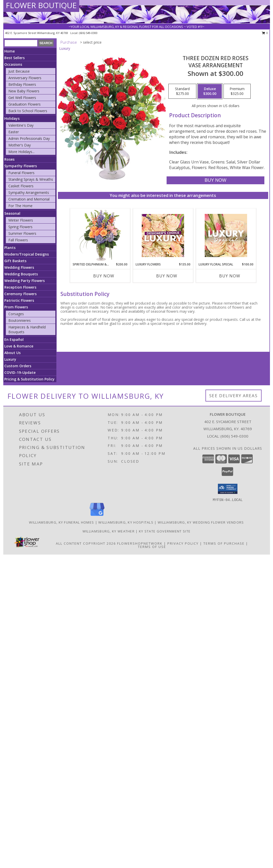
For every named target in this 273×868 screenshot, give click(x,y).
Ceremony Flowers (20, 294)
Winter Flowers (21, 220)
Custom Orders (18, 366)
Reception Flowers (20, 287)
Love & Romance (19, 346)
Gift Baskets (15, 261)
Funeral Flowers (21, 173)
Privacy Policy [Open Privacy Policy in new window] (183, 543)
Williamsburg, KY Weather (109, 531)
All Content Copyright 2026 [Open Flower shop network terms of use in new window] (86, 543)
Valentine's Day (21, 125)
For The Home (20, 206)
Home (10, 51)
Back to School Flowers (28, 111)
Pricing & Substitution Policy (29, 379)
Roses (9, 159)
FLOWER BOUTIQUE (41, 5)
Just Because (19, 71)
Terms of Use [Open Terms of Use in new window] (152, 547)
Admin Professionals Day (29, 138)
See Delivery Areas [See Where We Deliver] (234, 396)
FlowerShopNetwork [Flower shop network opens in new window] (140, 543)
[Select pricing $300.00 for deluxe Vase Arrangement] (210, 91)
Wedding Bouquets (21, 274)
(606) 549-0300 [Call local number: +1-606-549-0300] (88, 33)
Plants (10, 248)
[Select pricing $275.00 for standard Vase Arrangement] (182, 91)
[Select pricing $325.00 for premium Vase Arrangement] (237, 91)
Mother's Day (20, 145)
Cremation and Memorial (29, 199)
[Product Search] (21, 43)
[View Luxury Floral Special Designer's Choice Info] (226, 235)
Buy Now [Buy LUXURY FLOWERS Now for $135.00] (167, 276)
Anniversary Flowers (25, 78)
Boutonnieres (20, 320)
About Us (12, 353)
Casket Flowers (21, 186)
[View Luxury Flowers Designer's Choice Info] (163, 235)
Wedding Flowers (19, 267)
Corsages (16, 314)
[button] (228, 489)
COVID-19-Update (20, 372)
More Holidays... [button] (21, 152)
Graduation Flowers (25, 104)
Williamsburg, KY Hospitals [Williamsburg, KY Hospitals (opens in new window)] (126, 522)
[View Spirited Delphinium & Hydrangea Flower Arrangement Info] (100, 235)
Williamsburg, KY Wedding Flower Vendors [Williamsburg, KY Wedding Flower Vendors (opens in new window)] (201, 522)
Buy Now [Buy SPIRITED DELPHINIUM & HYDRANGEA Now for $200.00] (104, 276)
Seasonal (12, 213)
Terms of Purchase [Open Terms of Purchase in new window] (224, 543)
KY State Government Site (165, 531)
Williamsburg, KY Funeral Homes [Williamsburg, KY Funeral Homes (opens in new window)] (61, 522)
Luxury (10, 359)
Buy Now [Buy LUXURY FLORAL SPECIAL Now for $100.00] (230, 276)
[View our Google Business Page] (97, 516)
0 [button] (265, 33)
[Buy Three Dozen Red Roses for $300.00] (215, 180)
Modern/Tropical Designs (27, 254)
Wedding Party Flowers (25, 281)
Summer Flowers (22, 233)
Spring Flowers (20, 227)
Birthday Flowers (22, 84)
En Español (14, 339)
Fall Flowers (18, 240)
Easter (14, 132)
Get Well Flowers (22, 98)
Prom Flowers (16, 307)
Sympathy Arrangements (29, 193)
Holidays (12, 118)
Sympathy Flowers (21, 166)
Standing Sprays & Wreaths (31, 179)
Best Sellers (14, 58)
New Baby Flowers (24, 91)
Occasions (13, 64)
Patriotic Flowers (19, 300)
